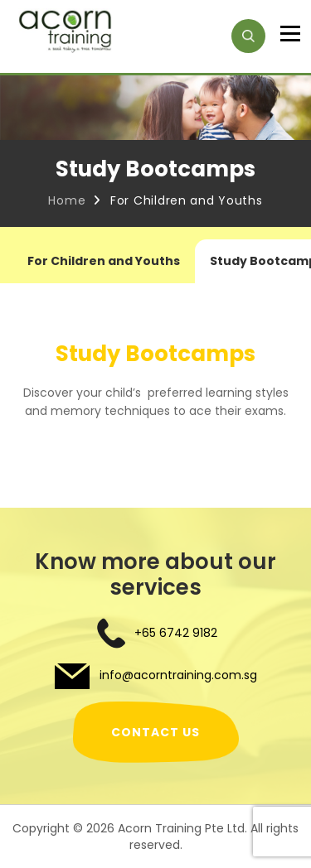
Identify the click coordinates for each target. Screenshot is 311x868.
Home (67, 200)
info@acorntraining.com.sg (177, 675)
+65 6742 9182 (176, 633)
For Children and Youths (104, 261)
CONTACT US (155, 732)
